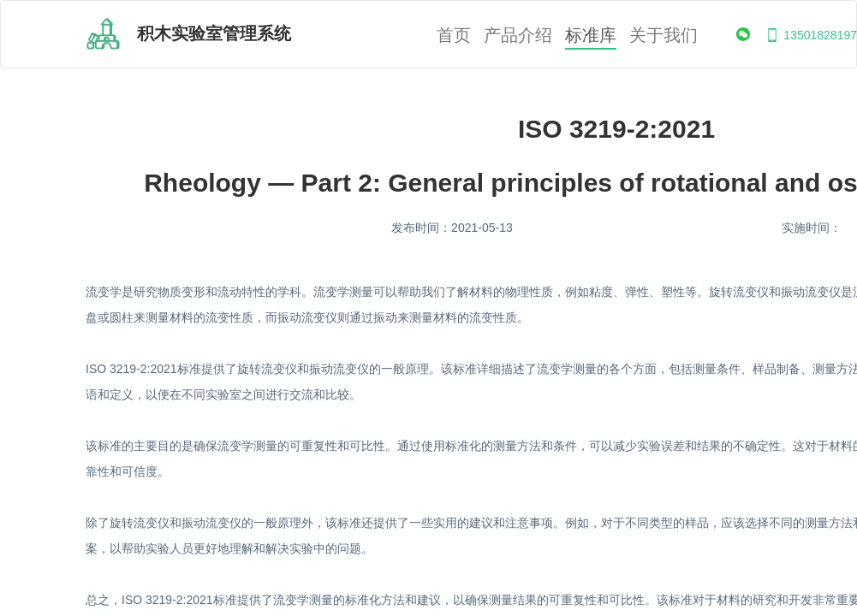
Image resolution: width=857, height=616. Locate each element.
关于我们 (664, 36)
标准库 (591, 36)
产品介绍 (518, 36)
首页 (454, 36)
